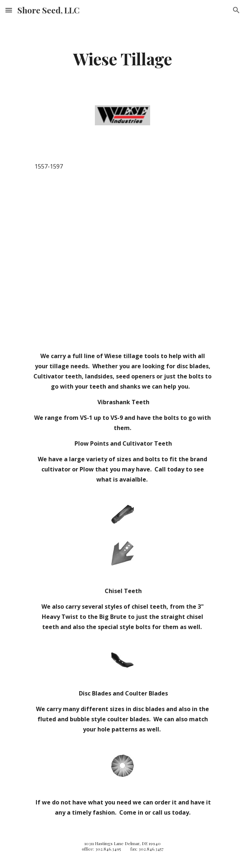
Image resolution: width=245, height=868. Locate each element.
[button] (9, 10)
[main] (122, 58)
